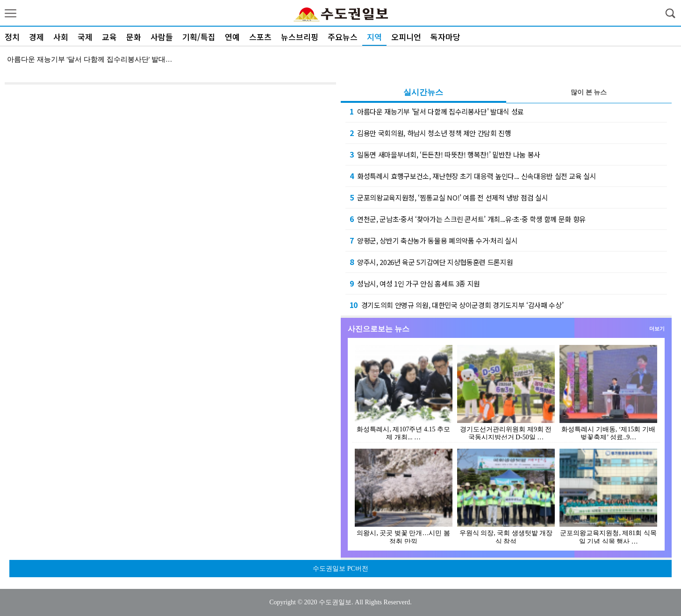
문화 (134, 37)
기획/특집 (199, 37)
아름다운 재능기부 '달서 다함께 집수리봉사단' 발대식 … (94, 59)
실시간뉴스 (423, 92)
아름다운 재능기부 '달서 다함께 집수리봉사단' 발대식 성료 (437, 111)
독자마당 (445, 37)
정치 (12, 37)
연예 (232, 37)
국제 (85, 37)
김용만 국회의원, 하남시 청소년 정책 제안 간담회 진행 (430, 133)
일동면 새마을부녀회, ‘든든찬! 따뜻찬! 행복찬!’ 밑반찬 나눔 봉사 (445, 154)
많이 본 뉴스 (589, 92)
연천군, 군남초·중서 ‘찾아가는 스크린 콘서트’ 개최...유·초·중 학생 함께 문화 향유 (468, 219)
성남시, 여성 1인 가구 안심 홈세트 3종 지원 (415, 283)
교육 (109, 37)
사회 (61, 37)
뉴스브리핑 (300, 37)
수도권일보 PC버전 (340, 569)
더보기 (657, 329)
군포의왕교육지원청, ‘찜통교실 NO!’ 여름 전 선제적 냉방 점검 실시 (449, 197)
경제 (36, 37)
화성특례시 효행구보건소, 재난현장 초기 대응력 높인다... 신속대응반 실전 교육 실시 (473, 176)
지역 (374, 37)
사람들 (162, 37)
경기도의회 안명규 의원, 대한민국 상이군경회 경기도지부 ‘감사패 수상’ (457, 305)
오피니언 (406, 37)
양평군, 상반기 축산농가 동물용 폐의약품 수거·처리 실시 (434, 240)
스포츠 (260, 37)
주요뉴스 (343, 37)
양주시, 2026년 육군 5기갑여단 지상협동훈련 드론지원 (431, 262)
